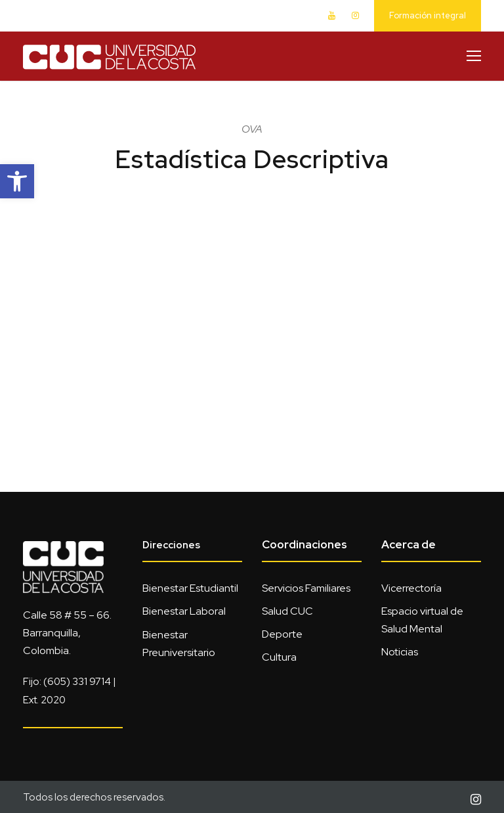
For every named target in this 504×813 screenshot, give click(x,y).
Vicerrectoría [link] (411, 588)
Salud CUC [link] (287, 611)
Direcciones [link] (171, 545)
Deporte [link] (282, 634)
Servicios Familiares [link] (306, 588)
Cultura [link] (279, 657)
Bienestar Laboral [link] (184, 611)
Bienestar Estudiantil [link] (190, 588)
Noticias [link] (400, 652)
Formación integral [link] (428, 15)
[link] (17, 181)
